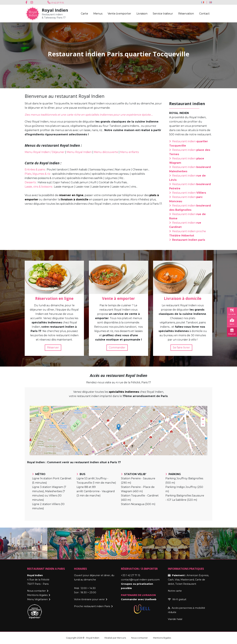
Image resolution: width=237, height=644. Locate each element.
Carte (84, 14)
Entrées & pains (35, 170)
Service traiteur (163, 14)
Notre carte (175, 591)
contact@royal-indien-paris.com (140, 580)
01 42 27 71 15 (57, 3)
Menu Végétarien (37, 599)
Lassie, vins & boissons (38, 187)
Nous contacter (36, 591)
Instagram (32, 2)
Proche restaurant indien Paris (92, 606)
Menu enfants (129, 152)
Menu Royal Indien (79, 152)
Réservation (186, 14)
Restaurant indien (189, 193)
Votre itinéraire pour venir (89, 599)
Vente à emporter (119, 14)
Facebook (27, 2)
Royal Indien (55, 10)
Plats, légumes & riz (38, 174)
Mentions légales (37, 595)
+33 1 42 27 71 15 (131, 575)
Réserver (53, 348)
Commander (117, 348)
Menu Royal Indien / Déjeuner (45, 152)
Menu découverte (106, 152)
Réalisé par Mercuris (115, 638)
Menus (98, 14)
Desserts (30, 182)
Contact (204, 14)
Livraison (142, 14)
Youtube (37, 2)
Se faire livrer (181, 348)
